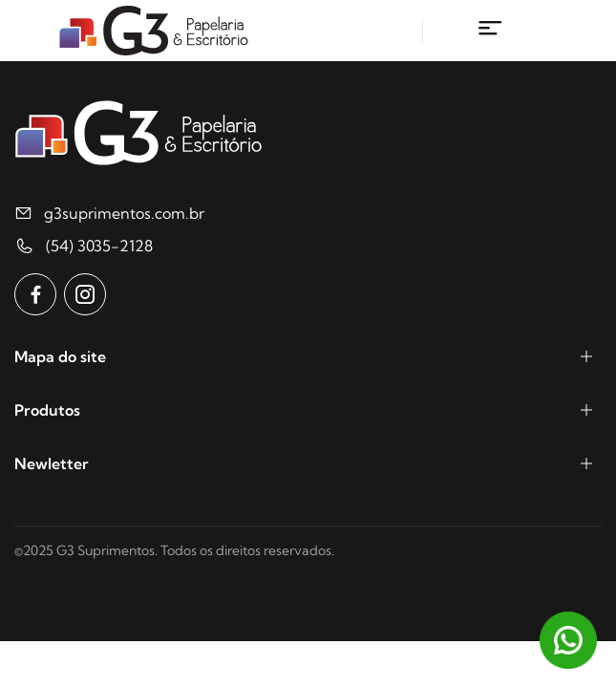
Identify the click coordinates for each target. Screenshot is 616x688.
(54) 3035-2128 (99, 246)
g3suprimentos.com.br (124, 213)
